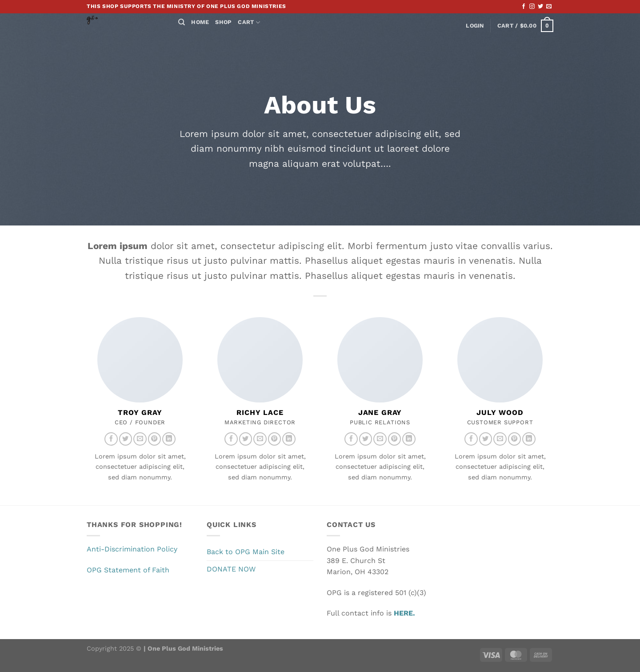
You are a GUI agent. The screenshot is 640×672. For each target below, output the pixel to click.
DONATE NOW (231, 569)
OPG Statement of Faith (128, 570)
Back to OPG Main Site (246, 552)
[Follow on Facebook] (524, 7)
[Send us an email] (549, 7)
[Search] (182, 22)
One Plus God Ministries (184, 648)
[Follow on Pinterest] (155, 439)
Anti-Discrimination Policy (132, 549)
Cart (249, 22)
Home (200, 22)
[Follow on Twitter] (540, 7)
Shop (223, 22)
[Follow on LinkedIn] (169, 439)
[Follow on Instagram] (532, 7)
